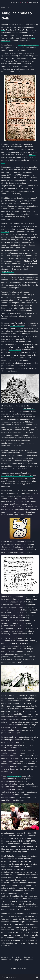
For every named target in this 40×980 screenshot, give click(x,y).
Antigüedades (34, 2)
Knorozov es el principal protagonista (17, 476)
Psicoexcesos (9, 977)
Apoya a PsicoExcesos (24, 960)
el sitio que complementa (28, 45)
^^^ (10, 957)
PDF (20, 175)
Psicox (24, 2)
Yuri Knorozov (29, 409)
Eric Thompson (15, 350)
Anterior (5, 957)
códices (32, 155)
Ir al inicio (22, 969)
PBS (3, 30)
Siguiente (16, 957)
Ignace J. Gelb (19, 841)
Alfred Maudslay (17, 326)
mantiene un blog (14, 776)
